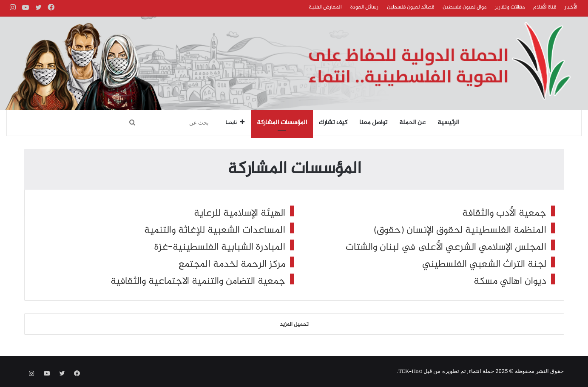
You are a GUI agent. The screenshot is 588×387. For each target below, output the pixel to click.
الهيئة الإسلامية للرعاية (240, 213)
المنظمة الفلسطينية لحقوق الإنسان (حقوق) (460, 230)
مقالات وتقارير (510, 7)
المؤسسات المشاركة (282, 123)
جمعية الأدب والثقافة (504, 213)
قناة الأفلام (545, 7)
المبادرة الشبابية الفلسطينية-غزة (220, 247)
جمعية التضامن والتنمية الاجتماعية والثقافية (198, 281)
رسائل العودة (364, 7)
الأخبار (571, 7)
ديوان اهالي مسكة (510, 281)
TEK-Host (410, 372)
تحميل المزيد (294, 324)
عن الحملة (412, 123)
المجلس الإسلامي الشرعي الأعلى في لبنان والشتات (446, 247)
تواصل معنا (373, 123)
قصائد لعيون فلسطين (410, 7)
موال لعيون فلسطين (464, 7)
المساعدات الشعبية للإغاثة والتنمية (215, 230)
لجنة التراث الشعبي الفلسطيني (484, 264)
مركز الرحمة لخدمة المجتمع (232, 264)
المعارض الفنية (325, 7)
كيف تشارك (333, 123)
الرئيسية (448, 123)
